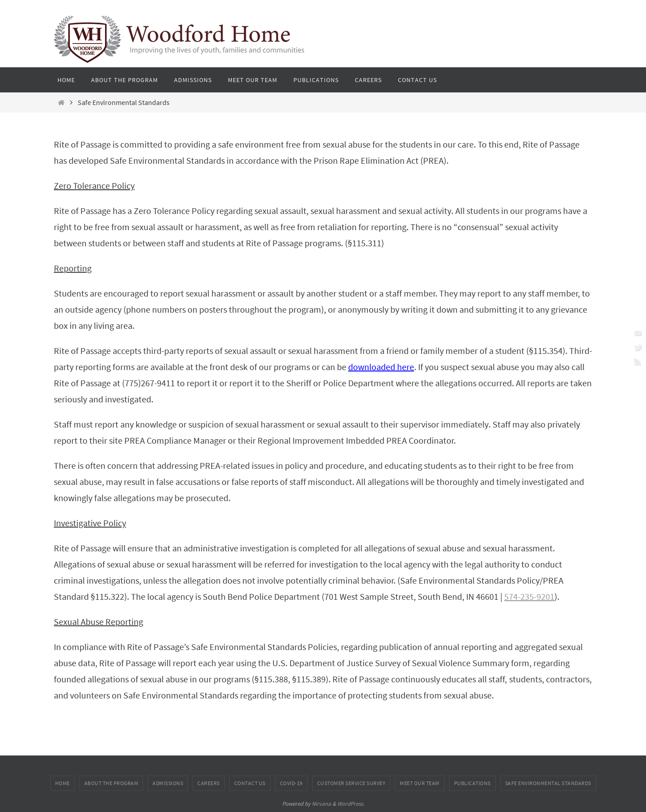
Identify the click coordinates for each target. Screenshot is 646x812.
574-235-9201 (529, 596)
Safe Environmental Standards (548, 783)
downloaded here (381, 367)
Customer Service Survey (351, 783)
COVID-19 (291, 783)
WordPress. (351, 804)
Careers (209, 783)
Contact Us (250, 783)
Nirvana (321, 804)
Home (63, 783)
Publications (472, 783)
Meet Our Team (420, 783)
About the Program (111, 783)
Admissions (168, 783)
